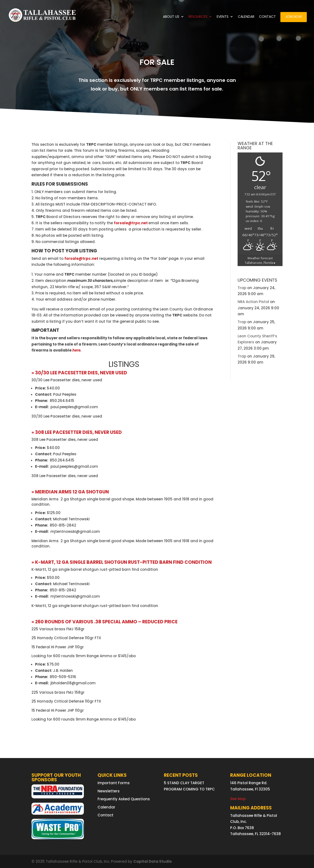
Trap (242, 288)
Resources (198, 17)
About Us (171, 17)
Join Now (294, 17)
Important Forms (114, 783)
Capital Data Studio (153, 861)
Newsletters (109, 791)
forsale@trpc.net (131, 223)
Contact (267, 17)
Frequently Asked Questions (124, 799)
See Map (238, 799)
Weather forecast (260, 260)
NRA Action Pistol (253, 302)
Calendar (246, 17)
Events (223, 17)
